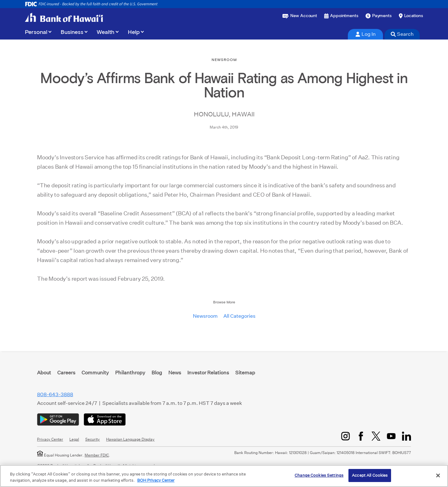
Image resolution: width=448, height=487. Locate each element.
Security (93, 439)
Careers (66, 373)
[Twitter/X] (376, 436)
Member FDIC (97, 455)
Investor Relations (208, 373)
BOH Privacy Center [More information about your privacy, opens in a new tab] (156, 480)
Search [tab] (402, 34)
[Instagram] (345, 436)
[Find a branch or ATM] (411, 16)
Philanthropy (130, 373)
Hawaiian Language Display (130, 439)
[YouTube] (391, 436)
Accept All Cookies (370, 475)
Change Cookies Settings (319, 475)
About (44, 373)
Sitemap (245, 373)
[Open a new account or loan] (300, 16)
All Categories (239, 316)
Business (72, 32)
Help (134, 32)
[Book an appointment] (341, 16)
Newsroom (205, 316)
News (175, 373)
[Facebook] (361, 436)
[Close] (438, 475)
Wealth (106, 32)
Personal (36, 32)
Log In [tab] (366, 34)
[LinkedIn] (406, 436)
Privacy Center (50, 439)
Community (95, 373)
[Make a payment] (379, 16)
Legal (74, 439)
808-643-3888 (55, 394)
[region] (224, 476)
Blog (157, 373)
